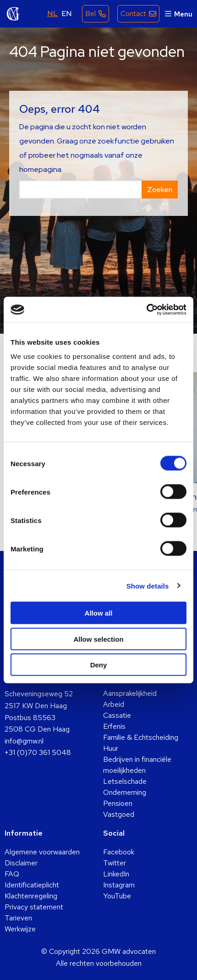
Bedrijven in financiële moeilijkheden (137, 765)
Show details (148, 586)
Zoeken (160, 190)
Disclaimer (21, 863)
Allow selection (98, 639)
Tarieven (18, 918)
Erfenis (114, 726)
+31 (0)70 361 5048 (38, 752)
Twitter (115, 863)
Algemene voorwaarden (42, 852)
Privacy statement (34, 907)
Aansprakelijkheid (130, 693)
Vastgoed (119, 814)
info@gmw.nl (24, 741)
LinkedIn (116, 874)
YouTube (117, 896)
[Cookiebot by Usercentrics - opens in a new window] (146, 310)
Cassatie (117, 715)
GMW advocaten (13, 14)
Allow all (99, 613)
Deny (99, 665)
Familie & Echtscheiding (141, 737)
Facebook (119, 852)
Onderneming (125, 792)
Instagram (119, 885)
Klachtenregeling (31, 896)
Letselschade (125, 781)
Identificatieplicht (32, 885)
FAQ (12, 874)
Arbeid (114, 704)
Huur (111, 748)
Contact (133, 14)
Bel (90, 14)
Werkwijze (20, 929)
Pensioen (118, 803)
